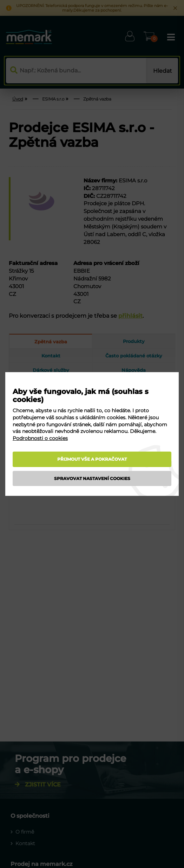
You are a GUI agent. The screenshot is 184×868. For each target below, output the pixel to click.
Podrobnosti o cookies (40, 438)
